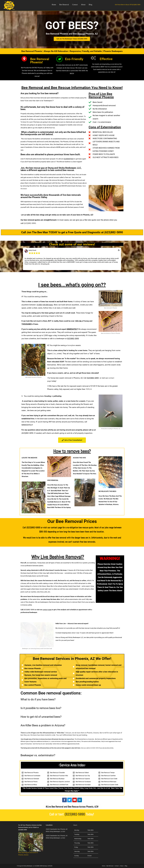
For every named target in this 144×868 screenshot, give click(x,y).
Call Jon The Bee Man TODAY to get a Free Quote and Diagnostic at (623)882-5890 (72, 232)
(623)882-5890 (30, 223)
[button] (22, 259)
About (122, 866)
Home (103, 866)
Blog (126, 866)
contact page (47, 610)
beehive (45, 297)
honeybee (74, 345)
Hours (75, 825)
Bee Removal (110, 866)
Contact (117, 866)
